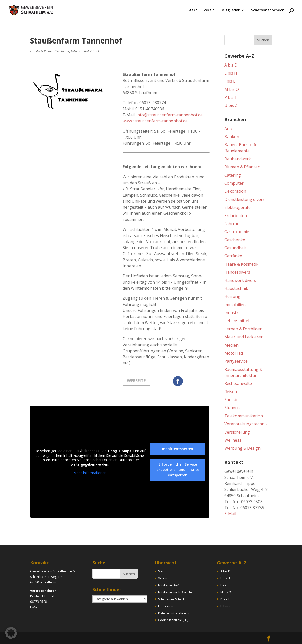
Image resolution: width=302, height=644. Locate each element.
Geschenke (62, 51)
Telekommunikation (244, 416)
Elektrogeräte (238, 207)
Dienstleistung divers (244, 199)
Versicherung (237, 432)
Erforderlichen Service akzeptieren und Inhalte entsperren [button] (178, 470)
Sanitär (231, 400)
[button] (11, 633)
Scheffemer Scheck (267, 10)
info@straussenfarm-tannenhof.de (169, 115)
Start (192, 10)
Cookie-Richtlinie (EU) (173, 620)
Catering (233, 175)
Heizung (232, 296)
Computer (234, 183)
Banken (232, 137)
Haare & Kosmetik (241, 264)
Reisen (231, 392)
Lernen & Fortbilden (243, 329)
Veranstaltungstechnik (246, 424)
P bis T (95, 51)
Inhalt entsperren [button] (178, 449)
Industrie (233, 313)
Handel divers (237, 272)
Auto (229, 128)
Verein (209, 10)
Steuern (232, 408)
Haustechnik (236, 288)
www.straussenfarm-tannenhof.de (155, 121)
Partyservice (236, 361)
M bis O (232, 89)
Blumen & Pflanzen (242, 167)
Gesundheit (235, 248)
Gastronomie (237, 232)
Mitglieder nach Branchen (176, 592)
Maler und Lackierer (243, 337)
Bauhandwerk (238, 159)
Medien (231, 345)
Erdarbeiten (236, 216)
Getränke (233, 256)
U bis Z (231, 105)
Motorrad (234, 353)
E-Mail (230, 514)
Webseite (136, 381)
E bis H (231, 73)
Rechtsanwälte (238, 383)
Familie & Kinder (41, 51)
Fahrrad (232, 224)
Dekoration (235, 191)
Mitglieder (230, 10)
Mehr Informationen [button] (90, 473)
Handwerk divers (240, 280)
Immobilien (235, 305)
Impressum (166, 606)
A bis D (231, 65)
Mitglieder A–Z (168, 585)
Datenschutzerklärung (174, 613)
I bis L (230, 81)
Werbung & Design (242, 448)
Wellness (233, 440)
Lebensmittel (80, 51)
